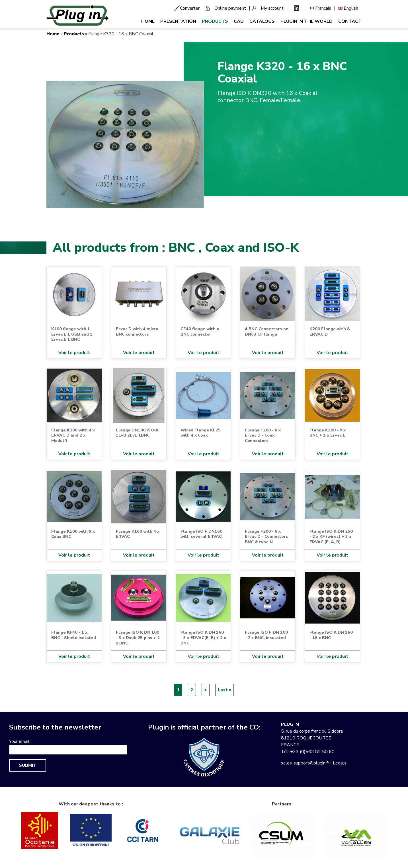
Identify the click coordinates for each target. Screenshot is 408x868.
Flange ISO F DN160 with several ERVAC (201, 534)
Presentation (178, 21)
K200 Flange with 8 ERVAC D (330, 331)
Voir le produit (74, 353)
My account (272, 8)
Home (148, 21)
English (351, 8)
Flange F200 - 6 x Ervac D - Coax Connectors (263, 435)
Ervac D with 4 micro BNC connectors (137, 331)
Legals (340, 763)
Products (215, 21)
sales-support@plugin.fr (305, 763)
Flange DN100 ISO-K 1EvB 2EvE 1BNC (137, 433)
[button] (125, 144)
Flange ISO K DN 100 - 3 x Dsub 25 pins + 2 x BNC (138, 637)
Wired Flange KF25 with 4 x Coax (201, 433)
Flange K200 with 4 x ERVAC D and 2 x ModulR (73, 435)
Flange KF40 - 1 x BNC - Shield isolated (74, 635)
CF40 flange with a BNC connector (200, 331)
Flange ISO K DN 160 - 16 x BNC (331, 635)
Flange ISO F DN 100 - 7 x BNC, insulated (266, 635)
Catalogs (262, 21)
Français (323, 8)
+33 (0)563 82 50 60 (312, 752)
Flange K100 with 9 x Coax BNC (73, 534)
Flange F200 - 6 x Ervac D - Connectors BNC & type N (266, 537)
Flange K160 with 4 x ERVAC (138, 534)
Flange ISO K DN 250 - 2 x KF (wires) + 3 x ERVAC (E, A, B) (331, 537)
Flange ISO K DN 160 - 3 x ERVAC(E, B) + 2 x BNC (203, 637)
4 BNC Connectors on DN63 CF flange (267, 331)
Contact (350, 21)
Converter (190, 8)
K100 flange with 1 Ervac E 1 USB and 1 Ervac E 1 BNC (72, 334)
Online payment (230, 8)
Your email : (20, 741)
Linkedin (297, 8)
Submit (28, 765)
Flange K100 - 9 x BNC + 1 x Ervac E (328, 433)
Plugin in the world (306, 21)
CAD (239, 21)
